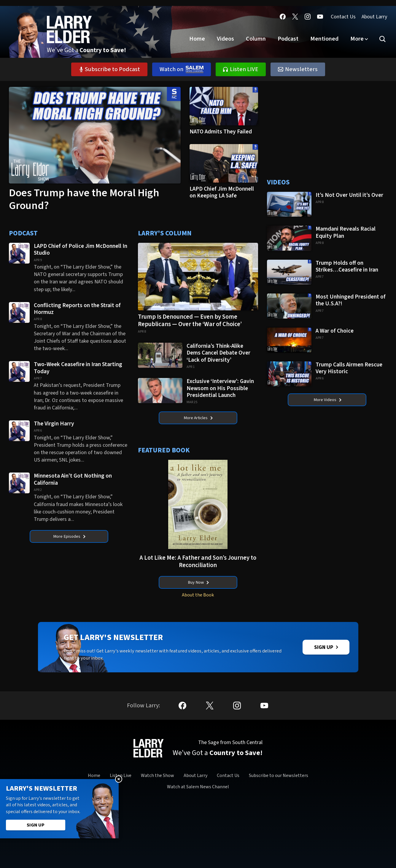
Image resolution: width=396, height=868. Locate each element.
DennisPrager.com (130, 843)
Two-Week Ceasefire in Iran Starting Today (78, 368)
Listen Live (121, 789)
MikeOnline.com (97, 843)
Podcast (288, 39)
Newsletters (298, 69)
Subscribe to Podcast (109, 69)
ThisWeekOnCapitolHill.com (292, 843)
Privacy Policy (163, 861)
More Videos (327, 401)
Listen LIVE (241, 69)
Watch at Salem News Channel (198, 800)
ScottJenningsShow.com (203, 843)
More (357, 39)
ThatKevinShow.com (246, 843)
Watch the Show (158, 789)
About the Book (198, 599)
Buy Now (198, 586)
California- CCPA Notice (198, 861)
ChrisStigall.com (66, 843)
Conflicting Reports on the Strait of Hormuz (77, 309)
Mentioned (324, 39)
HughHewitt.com (164, 843)
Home (197, 39)
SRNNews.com (332, 843)
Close (119, 779)
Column (256, 39)
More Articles (198, 419)
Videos (225, 39)
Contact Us (343, 17)
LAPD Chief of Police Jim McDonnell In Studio (81, 249)
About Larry (374, 17)
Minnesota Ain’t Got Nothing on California (73, 479)
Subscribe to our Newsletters (279, 789)
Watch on (182, 69)
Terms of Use (234, 861)
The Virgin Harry (55, 424)
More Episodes (69, 537)
